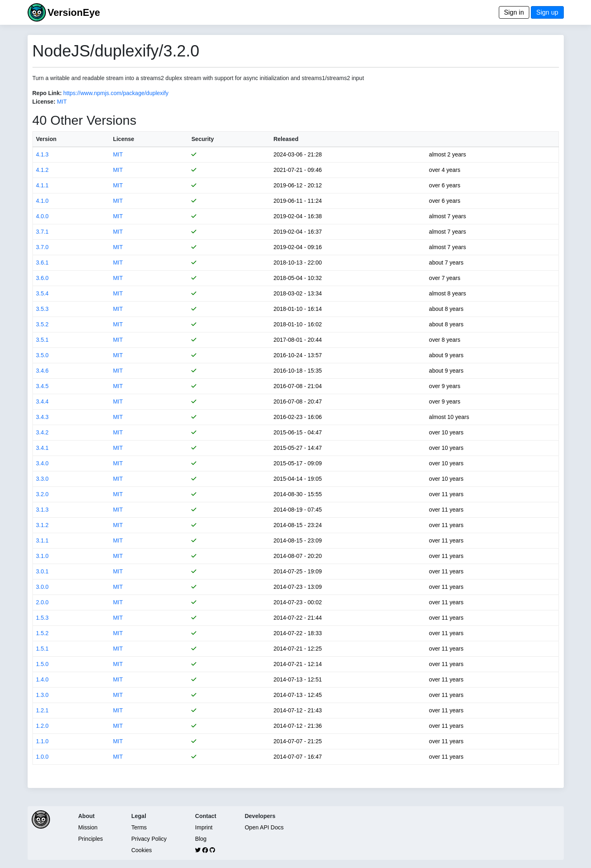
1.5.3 (42, 618)
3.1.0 (42, 556)
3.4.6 (42, 371)
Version (47, 139)
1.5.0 (42, 664)
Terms (139, 827)
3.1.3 (42, 510)
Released (286, 139)
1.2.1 (42, 710)
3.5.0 (42, 355)
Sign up (547, 12)
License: (44, 102)
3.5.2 (42, 324)
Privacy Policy (149, 839)
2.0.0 (42, 602)
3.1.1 (42, 540)
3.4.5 (42, 386)
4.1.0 (42, 201)
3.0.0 (42, 587)
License (123, 139)
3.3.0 (42, 479)
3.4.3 (42, 417)
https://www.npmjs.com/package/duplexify (116, 93)
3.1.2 (42, 525)
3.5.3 (42, 309)
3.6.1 (42, 263)
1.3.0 (42, 695)
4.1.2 (42, 170)
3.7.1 (42, 232)
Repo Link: (47, 93)
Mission (88, 827)
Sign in (514, 12)
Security (202, 139)
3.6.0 (42, 278)
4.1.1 (42, 185)
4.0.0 (42, 216)
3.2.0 (42, 494)
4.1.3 (42, 154)
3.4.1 (42, 448)
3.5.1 (42, 340)
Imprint (204, 827)
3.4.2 (42, 432)
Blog (201, 839)
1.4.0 (42, 679)
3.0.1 (42, 571)
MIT (62, 102)
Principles (91, 839)
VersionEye (74, 12)
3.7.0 (42, 247)
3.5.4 (42, 293)
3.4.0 (42, 463)
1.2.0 (42, 726)
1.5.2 (42, 633)
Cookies (142, 850)
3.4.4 (42, 401)
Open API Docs (264, 827)
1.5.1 (42, 649)
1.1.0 (42, 741)
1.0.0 (42, 757)
